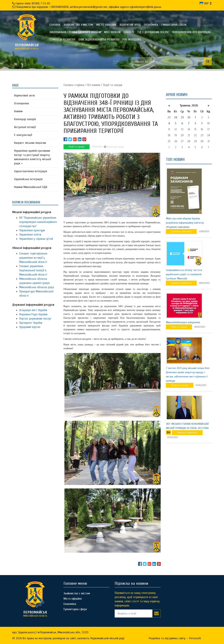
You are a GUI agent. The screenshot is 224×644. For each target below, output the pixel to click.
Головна (55, 25)
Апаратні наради (180, 385)
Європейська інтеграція (28, 179)
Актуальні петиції (25, 127)
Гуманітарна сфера (174, 25)
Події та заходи (113, 85)
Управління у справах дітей (36, 239)
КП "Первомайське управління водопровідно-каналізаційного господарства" (38, 222)
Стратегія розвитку (62, 40)
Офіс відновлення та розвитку (99, 40)
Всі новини (94, 85)
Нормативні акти (24, 95)
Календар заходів (25, 119)
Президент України (31, 323)
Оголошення (21, 103)
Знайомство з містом (78, 25)
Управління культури (32, 230)
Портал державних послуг (35, 319)
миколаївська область (27, 46)
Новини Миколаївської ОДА (31, 187)
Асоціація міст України (33, 310)
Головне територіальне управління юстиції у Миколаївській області (33, 258)
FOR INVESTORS (132, 40)
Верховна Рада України (33, 314)
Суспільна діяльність (181, 231)
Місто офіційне (106, 25)
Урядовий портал (30, 327)
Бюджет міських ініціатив (30, 143)
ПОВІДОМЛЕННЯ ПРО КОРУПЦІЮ (191, 32)
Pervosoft (195, 638)
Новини (18, 111)
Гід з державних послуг (153, 32)
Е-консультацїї (23, 135)
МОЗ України (112, 32)
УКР (204, 3)
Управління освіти (30, 235)
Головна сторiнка (74, 85)
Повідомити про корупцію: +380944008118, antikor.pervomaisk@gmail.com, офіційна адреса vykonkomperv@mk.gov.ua (89, 7)
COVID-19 (129, 32)
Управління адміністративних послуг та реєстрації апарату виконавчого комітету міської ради (32, 157)
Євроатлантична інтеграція (31, 171)
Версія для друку (114, 147)
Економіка (151, 25)
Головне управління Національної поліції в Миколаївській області (33, 270)
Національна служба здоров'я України (75, 32)
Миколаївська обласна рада (37, 287)
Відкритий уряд (130, 25)
